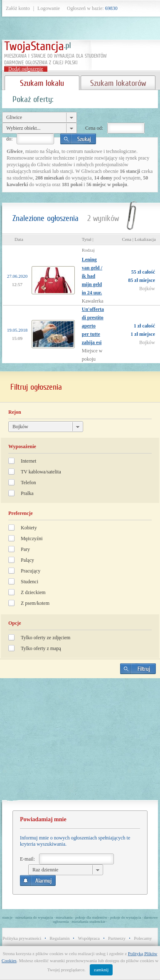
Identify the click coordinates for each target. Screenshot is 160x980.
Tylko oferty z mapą (41, 648)
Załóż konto (18, 8)
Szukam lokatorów (118, 83)
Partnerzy (117, 938)
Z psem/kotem (35, 603)
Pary (25, 549)
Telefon (28, 483)
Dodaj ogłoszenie (26, 69)
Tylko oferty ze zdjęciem (46, 638)
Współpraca (89, 938)
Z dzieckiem (33, 592)
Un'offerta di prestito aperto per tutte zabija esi (93, 326)
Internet (28, 461)
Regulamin (59, 938)
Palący (27, 560)
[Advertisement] (80, 742)
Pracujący (31, 571)
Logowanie (49, 8)
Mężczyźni (32, 539)
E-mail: (27, 859)
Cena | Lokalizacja (139, 239)
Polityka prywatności (22, 938)
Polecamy (143, 938)
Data (19, 239)
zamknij (101, 970)
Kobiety (29, 528)
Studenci (30, 582)
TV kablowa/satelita (41, 472)
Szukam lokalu (42, 83)
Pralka (27, 493)
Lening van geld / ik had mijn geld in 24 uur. (92, 276)
